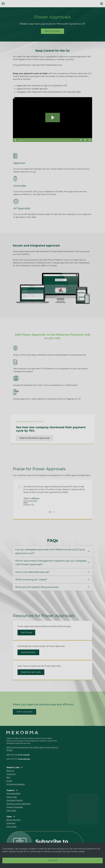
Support (12, 790)
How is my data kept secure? (32, 572)
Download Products (15, 800)
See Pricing (26, 632)
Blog (8, 777)
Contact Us (11, 774)
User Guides (11, 811)
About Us (10, 771)
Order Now (11, 823)
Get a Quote (11, 827)
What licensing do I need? (31, 579)
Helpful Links (15, 767)
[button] (26, 4)
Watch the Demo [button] (52, 31)
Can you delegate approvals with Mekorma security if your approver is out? (50, 551)
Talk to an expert (24, 712)
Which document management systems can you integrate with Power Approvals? (51, 563)
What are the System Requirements (37, 587)
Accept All (52, 860)
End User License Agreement (19, 804)
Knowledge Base (13, 794)
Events (9, 781)
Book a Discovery (14, 820)
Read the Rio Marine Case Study (35, 438)
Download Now (28, 652)
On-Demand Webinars (16, 784)
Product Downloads (15, 807)
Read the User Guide (31, 672)
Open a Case (12, 797)
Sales (11, 817)
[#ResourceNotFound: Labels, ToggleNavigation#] (101, 4)
